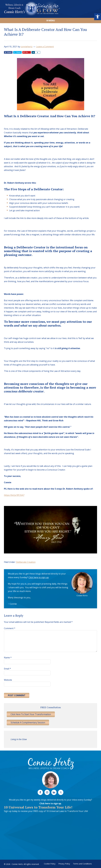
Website (8, 680)
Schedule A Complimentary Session (28, 722)
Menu (52, 21)
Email (7, 669)
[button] (98, 17)
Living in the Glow (19, 739)
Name (8, 658)
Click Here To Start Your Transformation (31, 714)
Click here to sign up (39, 577)
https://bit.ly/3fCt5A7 (14, 495)
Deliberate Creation (26, 562)
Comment (10, 628)
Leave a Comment (45, 47)
